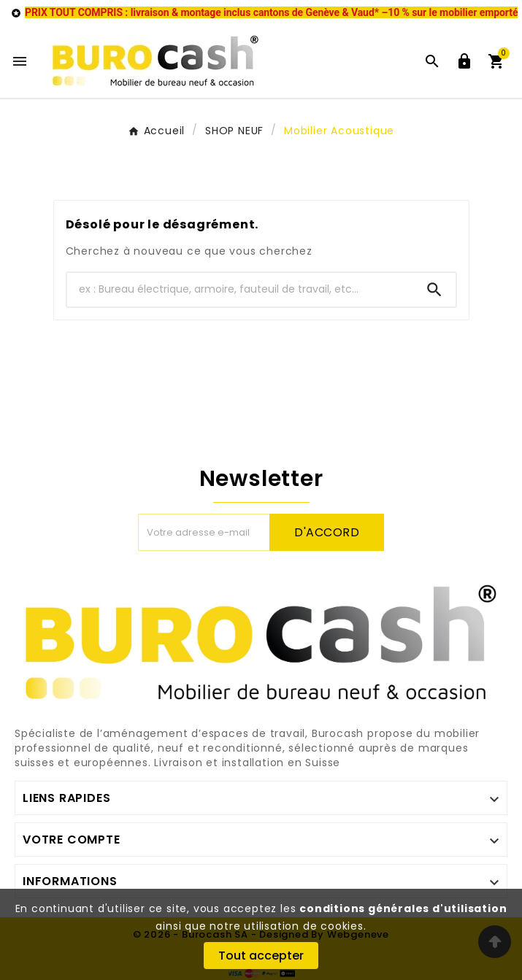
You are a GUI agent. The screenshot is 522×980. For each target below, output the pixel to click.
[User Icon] (464, 61)
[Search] (434, 290)
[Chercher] (240, 289)
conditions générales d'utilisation (403, 908)
